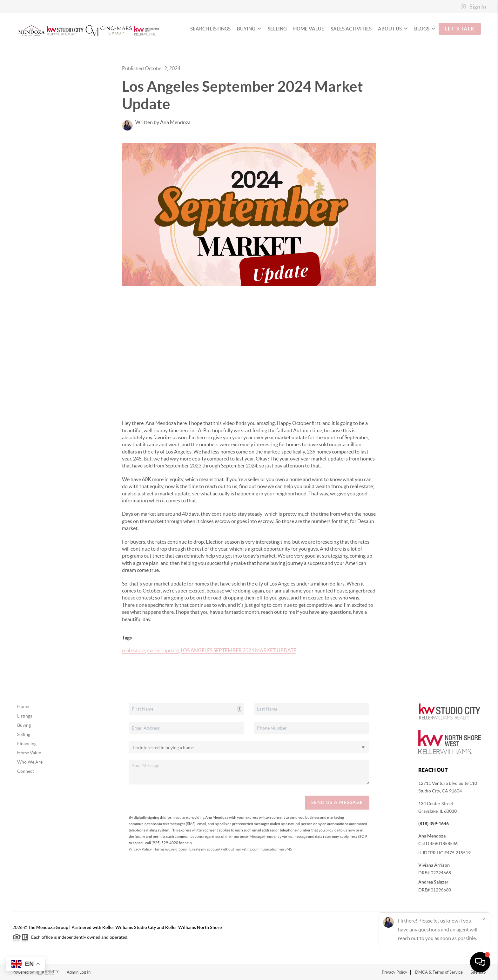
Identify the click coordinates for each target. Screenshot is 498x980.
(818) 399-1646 (434, 824)
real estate (133, 650)
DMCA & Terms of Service (439, 972)
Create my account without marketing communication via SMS (241, 849)
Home (23, 706)
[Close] (484, 919)
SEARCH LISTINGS (210, 29)
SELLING (277, 29)
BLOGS (425, 29)
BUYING (249, 29)
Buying (24, 725)
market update (163, 650)
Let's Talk (460, 29)
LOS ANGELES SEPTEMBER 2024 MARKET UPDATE (239, 650)
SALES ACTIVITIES (351, 29)
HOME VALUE (309, 29)
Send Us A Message (337, 802)
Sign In (473, 7)
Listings (25, 716)
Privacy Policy (140, 849)
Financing (27, 744)
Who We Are (30, 762)
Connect (26, 771)
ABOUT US (393, 29)
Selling (24, 734)
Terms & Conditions (171, 849)
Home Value (29, 753)
